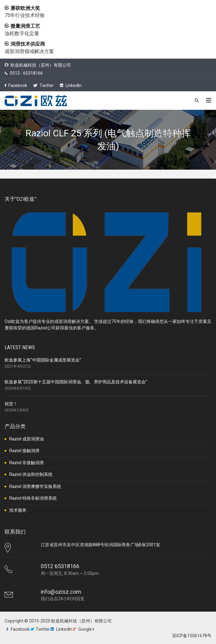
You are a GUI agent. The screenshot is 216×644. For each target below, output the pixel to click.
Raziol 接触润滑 (24, 451)
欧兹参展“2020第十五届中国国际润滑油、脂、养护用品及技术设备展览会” (76, 382)
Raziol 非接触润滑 (27, 463)
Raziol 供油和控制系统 (31, 474)
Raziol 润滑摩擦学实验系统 (35, 486)
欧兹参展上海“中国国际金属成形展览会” (43, 360)
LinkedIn (71, 85)
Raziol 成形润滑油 (27, 439)
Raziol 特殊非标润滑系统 (33, 498)
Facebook (16, 85)
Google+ (86, 629)
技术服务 (18, 510)
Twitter (44, 85)
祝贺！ (11, 404)
